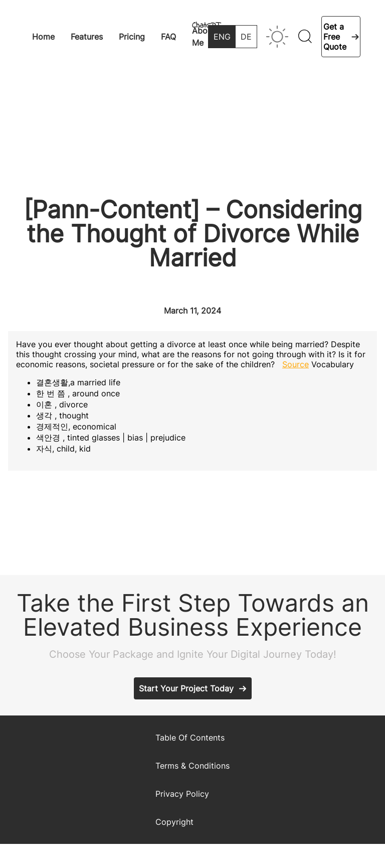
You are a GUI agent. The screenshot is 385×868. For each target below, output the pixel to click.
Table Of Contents (190, 738)
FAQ (168, 37)
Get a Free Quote (335, 37)
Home (43, 37)
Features (87, 37)
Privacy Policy (182, 794)
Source (296, 364)
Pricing (132, 37)
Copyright (174, 822)
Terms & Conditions (192, 766)
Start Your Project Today (186, 688)
